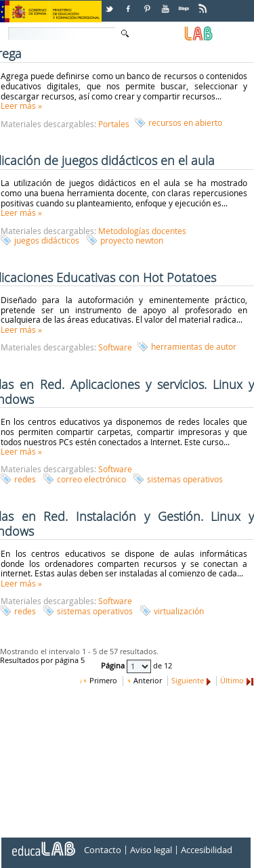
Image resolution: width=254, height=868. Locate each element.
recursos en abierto (185, 122)
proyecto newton (132, 240)
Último (232, 681)
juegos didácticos (47, 240)
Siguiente (188, 681)
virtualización (179, 611)
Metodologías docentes (142, 231)
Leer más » (21, 106)
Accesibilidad (207, 850)
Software (115, 347)
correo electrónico (91, 479)
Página (114, 666)
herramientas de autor (194, 346)
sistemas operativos (185, 479)
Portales (114, 124)
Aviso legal (151, 850)
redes (25, 479)
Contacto (103, 850)
